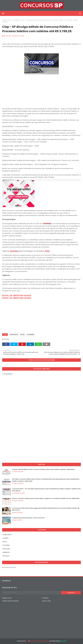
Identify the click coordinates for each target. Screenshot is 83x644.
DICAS (23, 334)
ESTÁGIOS (6, 556)
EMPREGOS (6, 552)
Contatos (45, 598)
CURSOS (6, 538)
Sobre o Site (46, 601)
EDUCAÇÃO (6, 549)
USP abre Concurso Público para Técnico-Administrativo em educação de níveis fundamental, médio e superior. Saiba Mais (46, 480)
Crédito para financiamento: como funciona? (28, 518)
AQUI (47, 251)
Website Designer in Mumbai (40, 641)
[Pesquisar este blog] (32, 593)
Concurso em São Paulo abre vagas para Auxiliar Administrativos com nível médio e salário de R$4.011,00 (46, 509)
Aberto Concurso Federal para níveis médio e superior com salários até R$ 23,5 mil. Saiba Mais (46, 498)
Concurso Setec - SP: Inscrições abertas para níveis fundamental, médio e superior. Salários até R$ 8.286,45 (46, 490)
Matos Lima (7, 36)
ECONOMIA (16, 20)
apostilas (14, 251)
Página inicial (7, 20)
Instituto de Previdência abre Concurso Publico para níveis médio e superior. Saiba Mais (43, 469)
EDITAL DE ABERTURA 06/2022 (17, 296)
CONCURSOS (14, 334)
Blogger (63, 641)
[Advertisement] (41, 90)
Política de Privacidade (10, 601)
